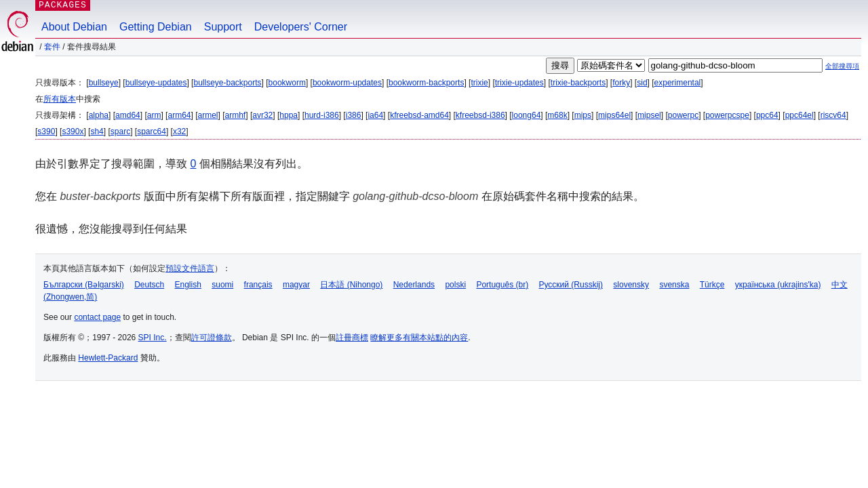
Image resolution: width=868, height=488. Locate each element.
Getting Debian (156, 27)
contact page (97, 317)
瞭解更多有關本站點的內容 (419, 338)
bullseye (104, 83)
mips (583, 115)
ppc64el (800, 115)
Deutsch (149, 285)
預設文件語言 (190, 268)
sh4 (97, 131)
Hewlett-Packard (108, 358)
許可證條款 (212, 338)
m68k (557, 115)
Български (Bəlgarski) (84, 285)
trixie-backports (578, 83)
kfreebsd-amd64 (419, 115)
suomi (222, 285)
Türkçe (712, 285)
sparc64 (152, 131)
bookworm (287, 83)
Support (223, 27)
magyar (296, 285)
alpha (99, 115)
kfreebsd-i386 (480, 115)
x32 (179, 131)
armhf (236, 115)
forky (621, 83)
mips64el (614, 115)
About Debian (74, 27)
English (188, 285)
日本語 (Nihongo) (351, 285)
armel (208, 115)
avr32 (262, 115)
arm (154, 115)
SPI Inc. (153, 338)
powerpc (683, 115)
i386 (354, 115)
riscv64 (833, 115)
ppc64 (767, 115)
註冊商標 (352, 338)
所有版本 (60, 99)
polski (455, 285)
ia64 (375, 115)
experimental (678, 83)
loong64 (527, 115)
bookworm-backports (426, 83)
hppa (289, 115)
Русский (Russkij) (571, 285)
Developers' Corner (301, 27)
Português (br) (502, 285)
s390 (46, 131)
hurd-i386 (322, 115)
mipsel (649, 115)
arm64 (179, 115)
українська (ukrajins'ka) (778, 285)
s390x (73, 131)
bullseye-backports (227, 83)
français (258, 285)
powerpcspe (727, 115)
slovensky (631, 285)
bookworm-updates (347, 83)
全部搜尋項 (842, 66)
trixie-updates (519, 83)
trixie (479, 83)
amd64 (128, 115)
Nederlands (414, 285)
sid (642, 83)
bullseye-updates (156, 83)
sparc (120, 131)
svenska (674, 285)
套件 (52, 47)
